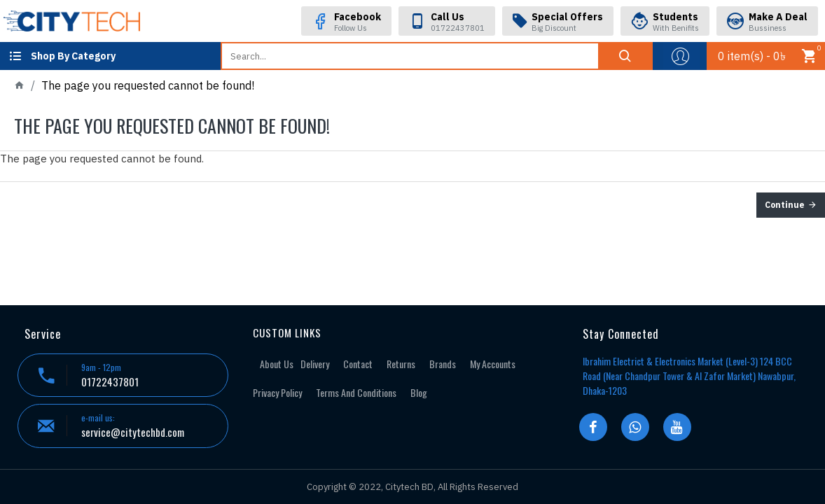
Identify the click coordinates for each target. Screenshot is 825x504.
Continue (785, 205)
